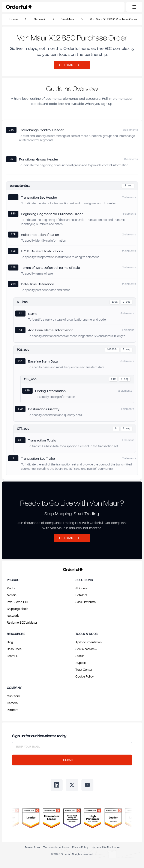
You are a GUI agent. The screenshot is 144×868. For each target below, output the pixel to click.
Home (14, 19)
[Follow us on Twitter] (72, 785)
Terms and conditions (56, 847)
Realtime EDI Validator (22, 622)
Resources (14, 649)
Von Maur (68, 19)
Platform (13, 588)
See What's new (86, 649)
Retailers (81, 595)
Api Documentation (88, 642)
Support (81, 663)
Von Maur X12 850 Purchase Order (114, 19)
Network (40, 19)
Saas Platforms (85, 602)
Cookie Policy (85, 676)
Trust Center (84, 670)
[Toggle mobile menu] (134, 7)
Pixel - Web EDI (18, 602)
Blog (10, 642)
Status (80, 656)
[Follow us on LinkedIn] (57, 785)
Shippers (81, 588)
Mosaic (12, 595)
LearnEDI (13, 656)
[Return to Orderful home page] (72, 569)
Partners (13, 710)
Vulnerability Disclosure (106, 847)
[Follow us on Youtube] (87, 785)
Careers (12, 703)
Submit (72, 760)
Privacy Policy (80, 847)
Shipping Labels (17, 609)
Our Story (13, 696)
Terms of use (32, 847)
